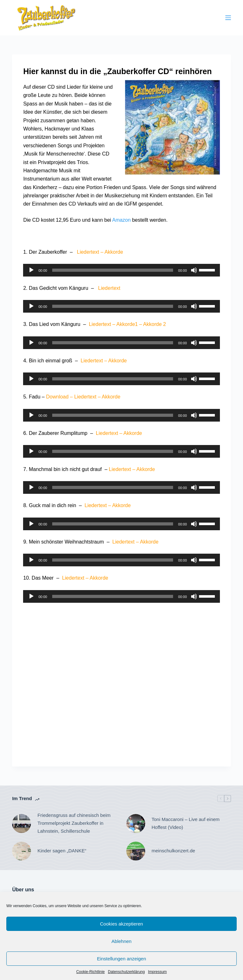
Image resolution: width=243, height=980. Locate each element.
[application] (121, 270)
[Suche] (183, 18)
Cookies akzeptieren (121, 924)
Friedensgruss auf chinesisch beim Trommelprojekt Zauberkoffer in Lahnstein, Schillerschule (74, 823)
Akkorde (114, 252)
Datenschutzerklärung (126, 972)
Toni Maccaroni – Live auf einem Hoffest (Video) (186, 823)
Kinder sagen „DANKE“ (62, 851)
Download (57, 397)
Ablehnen (121, 941)
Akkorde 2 (154, 324)
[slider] (113, 270)
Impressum (157, 972)
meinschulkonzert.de (173, 851)
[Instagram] (218, 18)
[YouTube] (202, 18)
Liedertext (88, 252)
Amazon (121, 220)
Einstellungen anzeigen (121, 959)
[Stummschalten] (194, 270)
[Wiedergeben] (31, 270)
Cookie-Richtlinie (90, 972)
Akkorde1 (127, 324)
